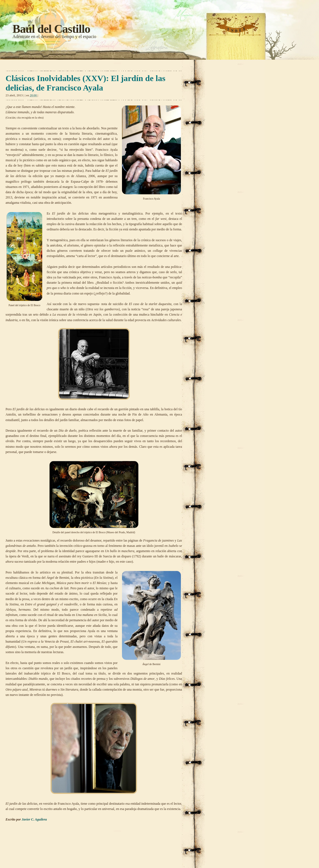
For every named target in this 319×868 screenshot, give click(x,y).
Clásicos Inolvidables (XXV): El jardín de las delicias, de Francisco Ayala (85, 83)
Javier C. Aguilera (35, 819)
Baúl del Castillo (51, 29)
